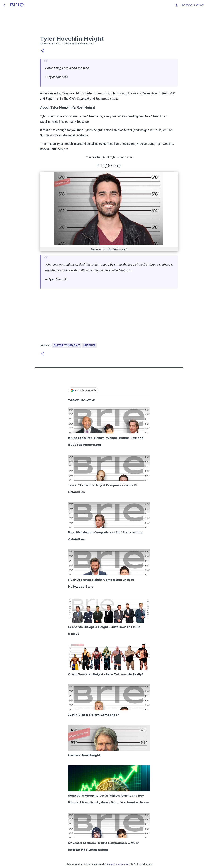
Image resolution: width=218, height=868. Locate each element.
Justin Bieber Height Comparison (94, 715)
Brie (17, 5)
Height (89, 345)
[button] (42, 51)
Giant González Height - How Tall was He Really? (106, 674)
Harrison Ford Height (84, 755)
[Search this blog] (197, 5)
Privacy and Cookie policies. (117, 864)
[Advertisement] (109, 317)
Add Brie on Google (83, 390)
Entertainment (67, 345)
